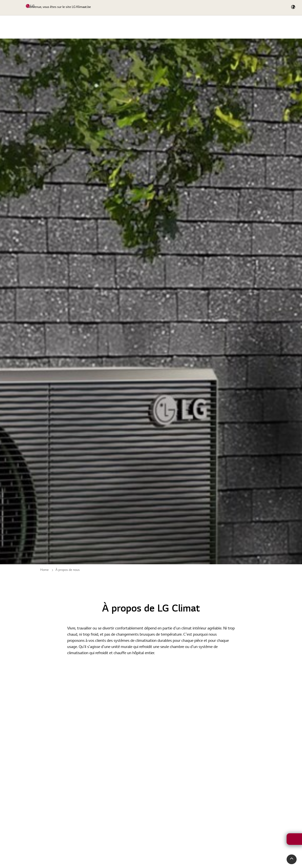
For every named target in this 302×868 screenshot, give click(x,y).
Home (157, 27)
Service (204, 27)
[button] (292, 859)
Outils (226, 27)
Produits (180, 27)
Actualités (268, 27)
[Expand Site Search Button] (217, 8)
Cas (246, 27)
